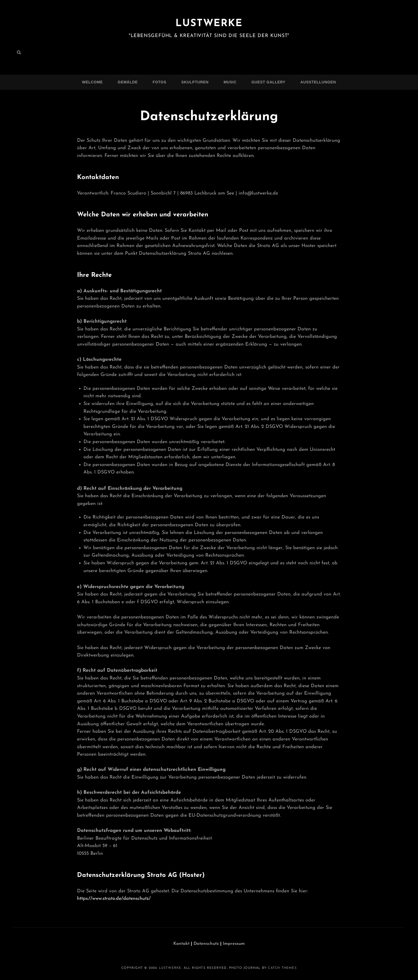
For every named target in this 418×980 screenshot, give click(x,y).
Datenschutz (207, 944)
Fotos (160, 82)
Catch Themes (282, 968)
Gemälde (128, 82)
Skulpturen (195, 82)
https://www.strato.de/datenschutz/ (114, 899)
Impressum (234, 944)
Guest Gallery (268, 82)
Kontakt (181, 944)
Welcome (93, 82)
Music (230, 82)
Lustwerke (209, 23)
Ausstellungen (318, 82)
